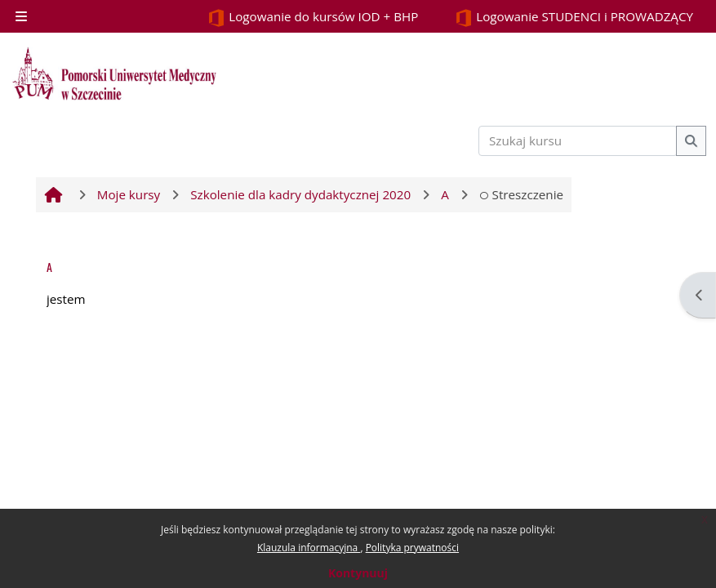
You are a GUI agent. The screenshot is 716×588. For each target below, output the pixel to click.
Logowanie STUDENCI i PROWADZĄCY (574, 18)
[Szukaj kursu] (578, 141)
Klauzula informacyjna (309, 548)
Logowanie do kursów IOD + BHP (313, 18)
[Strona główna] (114, 73)
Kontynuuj (358, 573)
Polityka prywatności (412, 548)
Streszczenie (521, 194)
